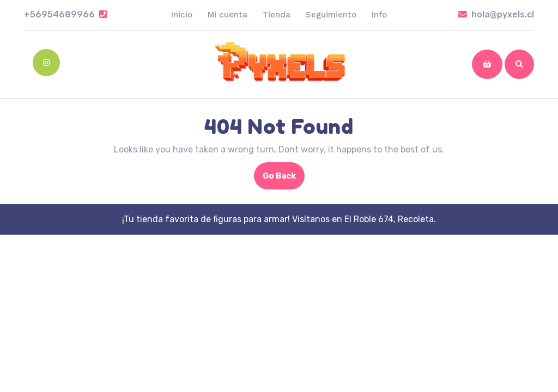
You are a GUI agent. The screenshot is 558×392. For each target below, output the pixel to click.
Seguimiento (331, 15)
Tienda (277, 15)
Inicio (182, 15)
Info (379, 15)
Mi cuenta (228, 15)
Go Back (284, 179)
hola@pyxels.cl (496, 14)
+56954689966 (65, 14)
